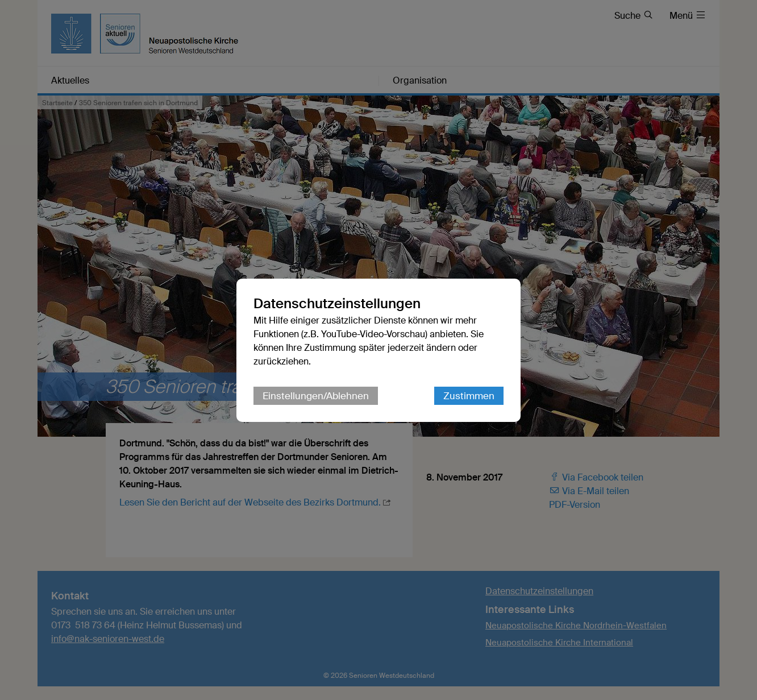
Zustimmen (469, 396)
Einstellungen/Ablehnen (316, 396)
